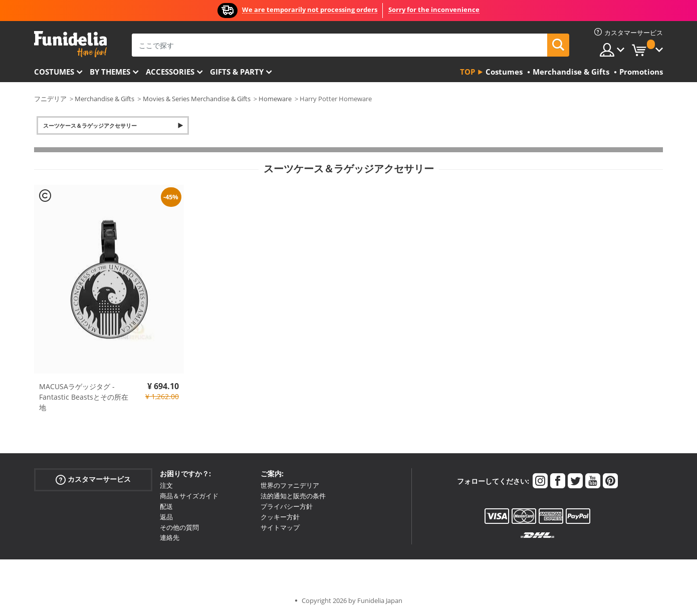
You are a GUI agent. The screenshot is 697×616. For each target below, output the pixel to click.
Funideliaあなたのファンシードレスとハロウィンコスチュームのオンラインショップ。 (70, 44)
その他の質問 (179, 527)
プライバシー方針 (287, 506)
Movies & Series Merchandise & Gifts (197, 99)
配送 (166, 506)
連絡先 (170, 537)
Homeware (275, 99)
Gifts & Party (237, 72)
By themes (110, 72)
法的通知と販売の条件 (293, 496)
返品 (166, 517)
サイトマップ (280, 527)
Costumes (54, 72)
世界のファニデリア (290, 485)
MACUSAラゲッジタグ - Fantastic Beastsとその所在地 (84, 397)
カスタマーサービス (93, 480)
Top (468, 72)
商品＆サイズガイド (189, 496)
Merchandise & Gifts (104, 99)
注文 (166, 485)
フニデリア (50, 99)
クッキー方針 (280, 517)
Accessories (170, 72)
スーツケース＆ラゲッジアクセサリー (90, 125)
